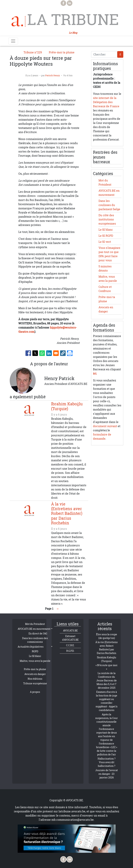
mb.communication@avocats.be (73, 820)
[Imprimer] (70, 353)
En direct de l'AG (38, 633)
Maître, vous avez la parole (35, 661)
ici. (95, 373)
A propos (35, 692)
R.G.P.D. (70, 651)
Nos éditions (35, 679)
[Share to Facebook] (28, 353)
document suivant (105, 426)
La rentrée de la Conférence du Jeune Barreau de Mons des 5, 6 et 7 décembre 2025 (107, 680)
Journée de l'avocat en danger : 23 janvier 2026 (107, 774)
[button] (63, 353)
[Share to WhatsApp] (42, 353)
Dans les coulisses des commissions (35, 640)
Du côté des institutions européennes (107, 219)
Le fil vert (105, 242)
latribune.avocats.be (72, 811)
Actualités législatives (31, 647)
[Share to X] (35, 353)
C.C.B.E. (70, 645)
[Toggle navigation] (13, 41)
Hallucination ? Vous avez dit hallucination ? (107, 762)
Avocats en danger (35, 674)
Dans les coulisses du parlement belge (109, 205)
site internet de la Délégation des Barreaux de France (106, 102)
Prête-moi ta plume (62, 52)
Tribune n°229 (33, 52)
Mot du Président (35, 624)
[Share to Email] (56, 353)
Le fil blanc (106, 230)
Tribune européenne (35, 683)
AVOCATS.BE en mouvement (34, 629)
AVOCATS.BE (70, 631)
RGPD (35, 651)
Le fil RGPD (106, 236)
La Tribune (73, 19)
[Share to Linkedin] (49, 353)
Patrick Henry (52, 75)
